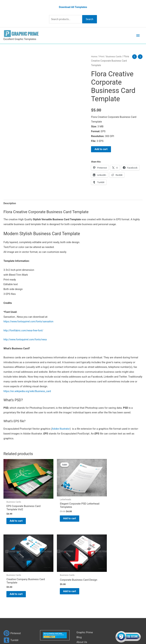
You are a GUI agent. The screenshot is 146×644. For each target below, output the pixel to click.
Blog (79, 558)
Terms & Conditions (88, 587)
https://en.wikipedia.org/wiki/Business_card (29, 391)
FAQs (80, 568)
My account (83, 573)
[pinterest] (12, 554)
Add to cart (101, 149)
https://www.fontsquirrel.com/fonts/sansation (30, 322)
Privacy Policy (84, 582)
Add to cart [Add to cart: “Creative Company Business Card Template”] (89, 511)
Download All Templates (73, 6)
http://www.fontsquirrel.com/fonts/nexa (27, 340)
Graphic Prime (85, 554)
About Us (82, 563)
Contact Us (83, 578)
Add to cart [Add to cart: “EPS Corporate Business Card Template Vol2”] (17, 513)
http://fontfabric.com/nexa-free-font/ (25, 331)
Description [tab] (10, 203)
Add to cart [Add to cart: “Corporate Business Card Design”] (124, 508)
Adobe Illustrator (61, 429)
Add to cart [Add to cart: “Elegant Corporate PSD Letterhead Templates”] (53, 511)
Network (112, 630)
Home (94, 56)
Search (91, 19)
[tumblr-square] (11, 561)
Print (102, 56)
